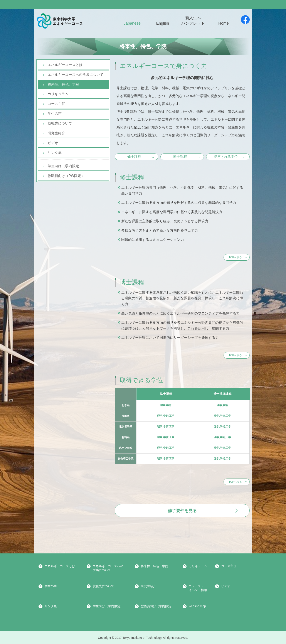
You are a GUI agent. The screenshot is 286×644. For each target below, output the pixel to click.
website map (197, 606)
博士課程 (180, 157)
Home (224, 23)
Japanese (132, 23)
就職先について (60, 123)
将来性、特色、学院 (63, 84)
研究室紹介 (56, 133)
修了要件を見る (182, 511)
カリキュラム (58, 94)
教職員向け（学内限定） (158, 606)
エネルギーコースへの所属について (76, 75)
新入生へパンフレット (193, 21)
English (162, 23)
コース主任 (56, 104)
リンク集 (55, 153)
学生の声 (55, 114)
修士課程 (134, 157)
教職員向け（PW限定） (66, 176)
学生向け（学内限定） (65, 166)
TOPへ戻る (235, 257)
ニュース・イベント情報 (198, 588)
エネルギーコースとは (65, 65)
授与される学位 (226, 157)
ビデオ (53, 143)
